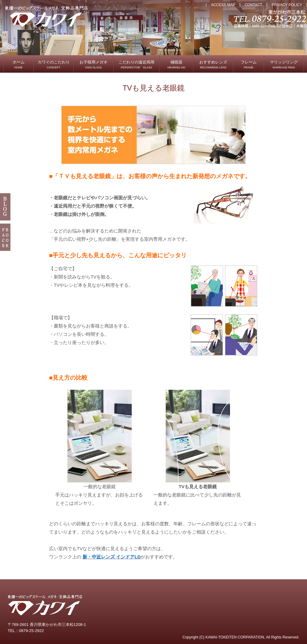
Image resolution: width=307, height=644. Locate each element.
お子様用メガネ (93, 64)
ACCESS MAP (223, 5)
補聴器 (176, 64)
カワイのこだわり (54, 64)
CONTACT (253, 5)
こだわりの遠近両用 (136, 64)
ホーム (19, 64)
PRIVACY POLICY (287, 5)
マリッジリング (284, 64)
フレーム (249, 64)
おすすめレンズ (213, 64)
